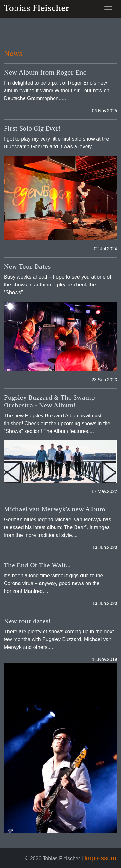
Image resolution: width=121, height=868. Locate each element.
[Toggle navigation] (108, 9)
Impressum (100, 858)
